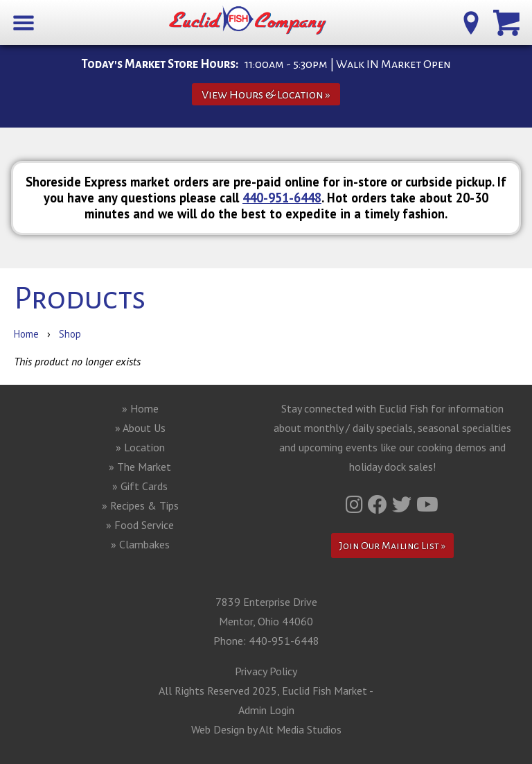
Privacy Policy (266, 671)
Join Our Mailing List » (392, 546)
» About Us (140, 428)
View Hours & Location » (266, 95)
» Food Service (140, 525)
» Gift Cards (140, 486)
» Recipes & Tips (140, 505)
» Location (140, 447)
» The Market (140, 467)
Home (26, 334)
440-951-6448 (282, 198)
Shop (70, 334)
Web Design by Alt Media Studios (266, 729)
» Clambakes (140, 544)
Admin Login (266, 710)
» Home (140, 408)
